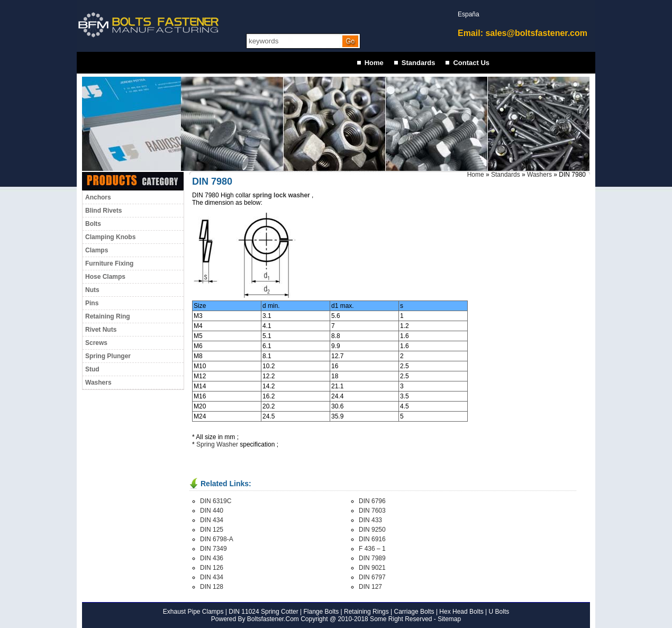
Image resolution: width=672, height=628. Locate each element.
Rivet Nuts (101, 330)
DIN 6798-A (217, 539)
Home (374, 63)
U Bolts (499, 612)
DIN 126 (212, 568)
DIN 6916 (372, 539)
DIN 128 (212, 587)
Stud (92, 369)
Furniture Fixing (109, 263)
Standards (419, 63)
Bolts (93, 224)
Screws (96, 343)
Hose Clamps (105, 277)
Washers (98, 383)
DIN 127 (370, 587)
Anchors (98, 197)
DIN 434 (212, 520)
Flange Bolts (320, 612)
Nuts (92, 290)
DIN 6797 (372, 577)
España (469, 14)
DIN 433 (370, 520)
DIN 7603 (372, 511)
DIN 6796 (372, 501)
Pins (92, 303)
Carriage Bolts (414, 612)
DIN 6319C (216, 501)
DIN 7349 (214, 549)
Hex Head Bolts (461, 612)
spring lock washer (281, 195)
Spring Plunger (108, 356)
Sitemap (449, 619)
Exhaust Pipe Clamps (193, 612)
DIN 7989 (372, 558)
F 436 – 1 (372, 549)
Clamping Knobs (110, 237)
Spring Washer (217, 444)
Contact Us (471, 63)
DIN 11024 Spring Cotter (263, 612)
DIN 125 (212, 530)
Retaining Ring (108, 316)
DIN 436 (212, 558)
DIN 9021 (372, 568)
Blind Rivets (103, 211)
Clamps (97, 250)
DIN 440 (212, 511)
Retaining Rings (366, 612)
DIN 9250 (372, 530)
